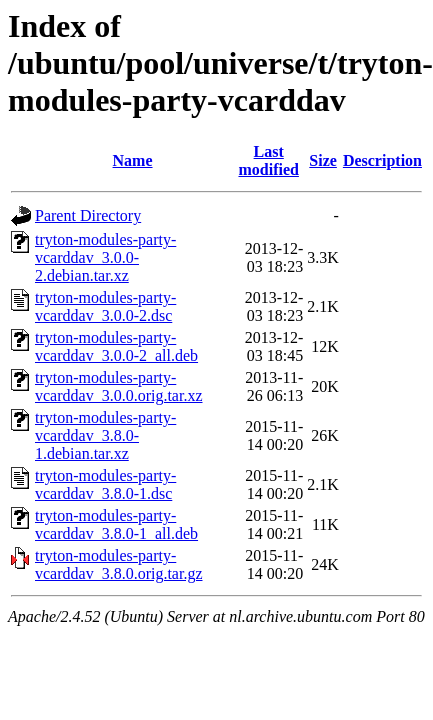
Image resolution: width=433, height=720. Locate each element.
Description (382, 160)
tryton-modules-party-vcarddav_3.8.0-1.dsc (105, 484)
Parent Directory (88, 215)
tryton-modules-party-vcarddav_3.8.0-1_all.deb (116, 524)
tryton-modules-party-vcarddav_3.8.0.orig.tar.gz (119, 564)
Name (133, 160)
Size (323, 160)
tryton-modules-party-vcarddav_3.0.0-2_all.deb (116, 346)
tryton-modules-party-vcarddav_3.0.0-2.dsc (105, 306)
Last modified (268, 160)
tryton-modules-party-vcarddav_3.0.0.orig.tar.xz (119, 386)
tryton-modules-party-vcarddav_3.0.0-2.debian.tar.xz (105, 257)
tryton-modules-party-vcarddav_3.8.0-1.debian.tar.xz (105, 435)
